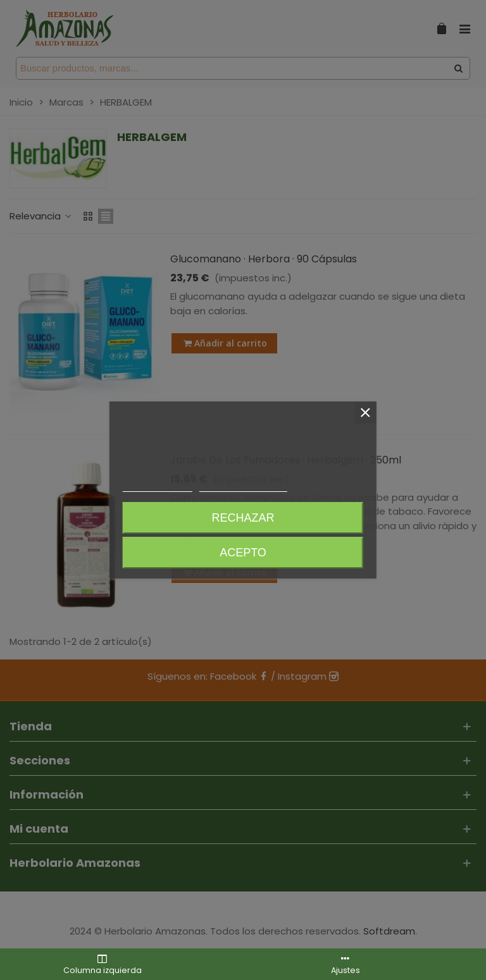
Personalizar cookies (243, 486)
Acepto (243, 553)
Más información (158, 486)
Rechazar (243, 518)
